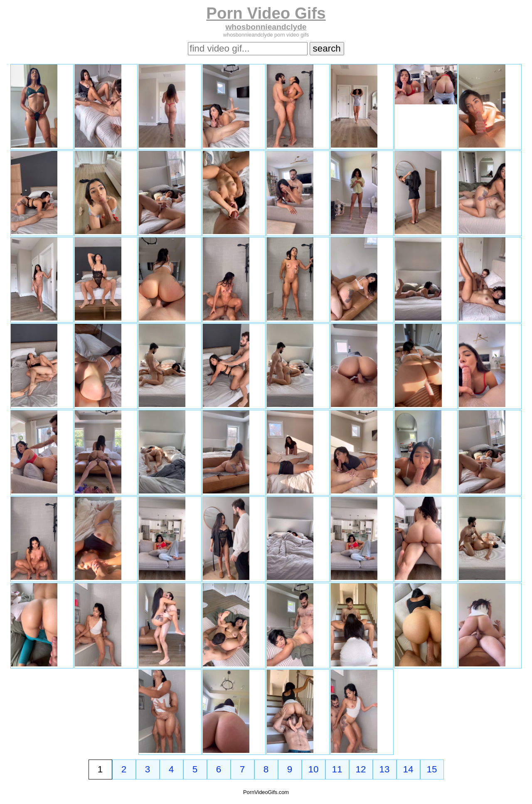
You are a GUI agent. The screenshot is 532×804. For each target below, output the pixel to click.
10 (314, 769)
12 (361, 769)
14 (408, 769)
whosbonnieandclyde (266, 27)
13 (385, 769)
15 (432, 769)
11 (337, 769)
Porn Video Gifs (266, 13)
